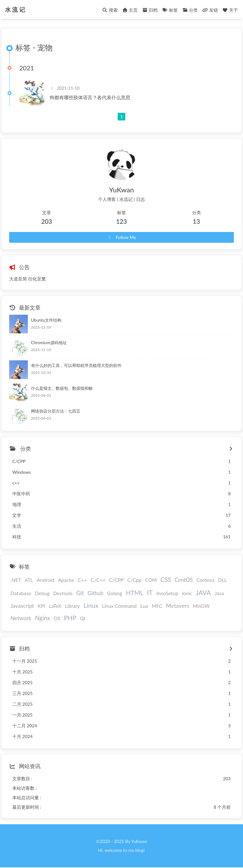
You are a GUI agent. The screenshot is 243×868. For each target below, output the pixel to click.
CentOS (184, 580)
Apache (66, 580)
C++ (82, 580)
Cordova (206, 580)
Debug (42, 593)
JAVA (203, 593)
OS (57, 618)
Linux (91, 605)
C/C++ (98, 580)
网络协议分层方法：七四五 (56, 411)
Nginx (43, 618)
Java (219, 593)
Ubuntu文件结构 (46, 320)
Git (80, 593)
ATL (29, 580)
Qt (83, 618)
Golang (115, 593)
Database (21, 593)
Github (96, 593)
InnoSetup (167, 593)
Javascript (22, 606)
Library (72, 606)
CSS (166, 579)
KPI (42, 606)
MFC (157, 606)
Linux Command (119, 606)
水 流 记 (15, 8)
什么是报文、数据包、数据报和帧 (62, 388)
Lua (144, 606)
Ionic (187, 593)
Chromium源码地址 (49, 343)
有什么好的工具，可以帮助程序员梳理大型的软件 (76, 365)
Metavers (178, 606)
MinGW (201, 606)
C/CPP (116, 580)
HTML (135, 593)
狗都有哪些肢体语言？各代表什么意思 (90, 97)
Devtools (63, 593)
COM (151, 580)
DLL (222, 580)
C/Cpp (134, 580)
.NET (16, 580)
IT (150, 592)
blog (140, 850)
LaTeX (55, 606)
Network (21, 618)
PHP (70, 618)
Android (46, 580)
